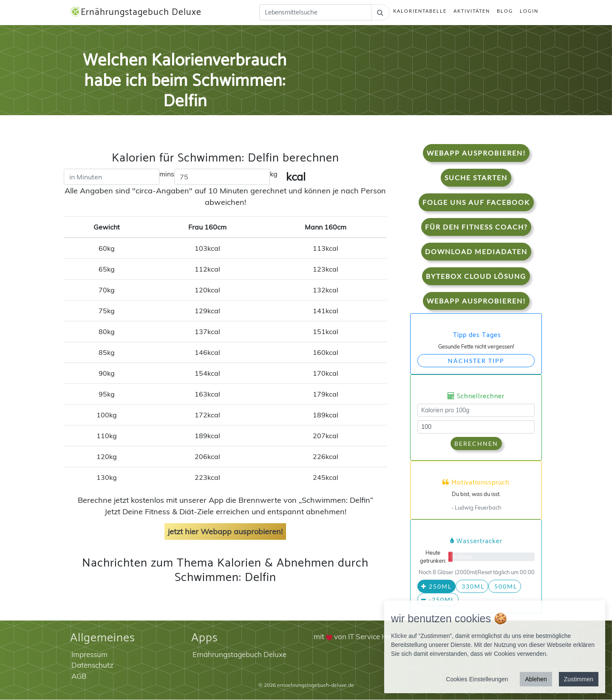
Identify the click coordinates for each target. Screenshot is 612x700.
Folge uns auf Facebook (476, 202)
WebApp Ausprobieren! (476, 153)
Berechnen (476, 444)
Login (529, 11)
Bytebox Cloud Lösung (476, 276)
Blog (505, 11)
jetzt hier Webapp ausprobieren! (225, 532)
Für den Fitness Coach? (476, 227)
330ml (472, 587)
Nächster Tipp (476, 361)
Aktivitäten (472, 11)
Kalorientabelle (420, 11)
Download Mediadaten (476, 251)
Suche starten (476, 177)
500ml (505, 587)
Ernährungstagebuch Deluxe (136, 12)
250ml (436, 587)
